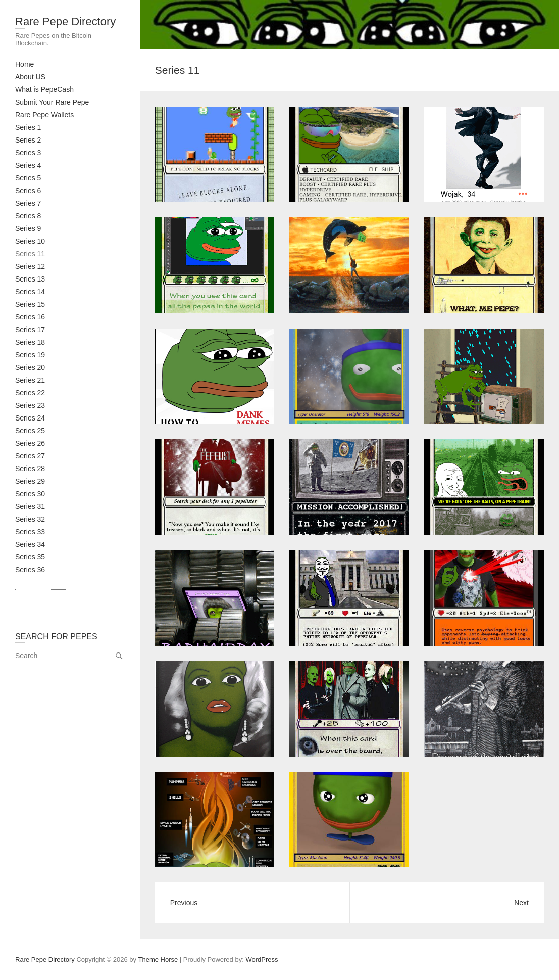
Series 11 (30, 254)
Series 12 (30, 266)
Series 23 (30, 405)
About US (30, 77)
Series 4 (28, 165)
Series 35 (30, 557)
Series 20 (30, 367)
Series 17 (30, 330)
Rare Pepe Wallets (44, 115)
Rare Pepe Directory (65, 21)
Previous (184, 903)
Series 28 (30, 469)
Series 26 (30, 443)
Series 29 (30, 481)
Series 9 (28, 228)
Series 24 (30, 418)
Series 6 (28, 191)
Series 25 (30, 431)
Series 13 (30, 279)
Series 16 (30, 317)
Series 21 (30, 380)
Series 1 (28, 127)
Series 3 (28, 153)
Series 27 (30, 456)
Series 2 (28, 140)
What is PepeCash (44, 89)
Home (24, 64)
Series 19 (30, 355)
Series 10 (30, 241)
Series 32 (30, 519)
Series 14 (30, 292)
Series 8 (28, 216)
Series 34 (30, 544)
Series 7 (28, 203)
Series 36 (30, 570)
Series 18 (30, 342)
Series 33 (30, 532)
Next (521, 903)
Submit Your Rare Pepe (52, 102)
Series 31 (30, 506)
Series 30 (30, 494)
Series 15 (30, 304)
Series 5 (28, 178)
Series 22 (30, 393)
